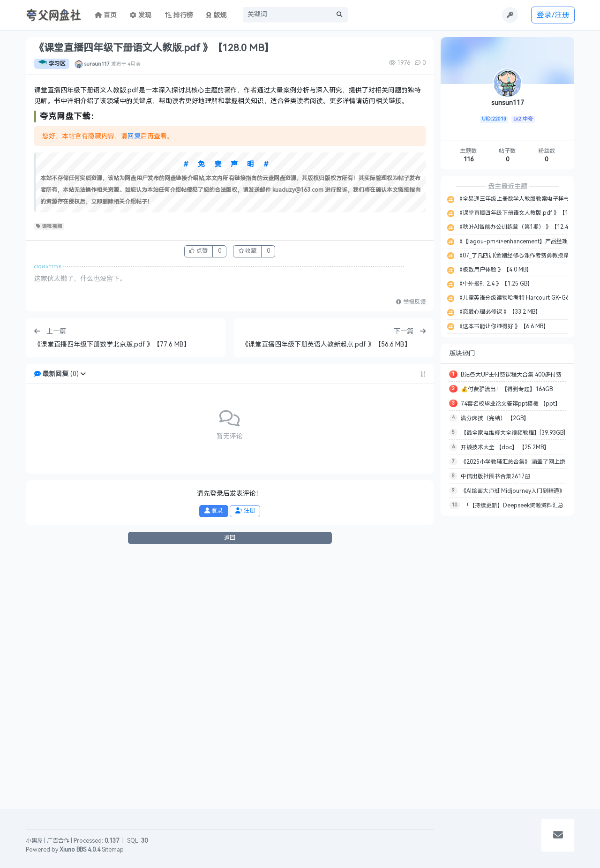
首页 (106, 15)
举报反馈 (411, 554)
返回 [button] (230, 789)
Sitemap (113, 850)
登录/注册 (553, 15)
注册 (245, 762)
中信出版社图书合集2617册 (495, 476)
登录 (214, 762)
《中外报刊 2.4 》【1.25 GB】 (494, 284)
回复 (134, 388)
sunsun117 (97, 64)
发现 (141, 15)
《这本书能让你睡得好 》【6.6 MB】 (502, 326)
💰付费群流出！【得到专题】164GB (507, 389)
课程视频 (49, 478)
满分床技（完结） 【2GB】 (495, 418)
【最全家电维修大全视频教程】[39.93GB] (513, 433)
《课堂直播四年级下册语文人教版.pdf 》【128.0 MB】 (525, 213)
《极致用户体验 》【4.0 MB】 (494, 270)
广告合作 (58, 841)
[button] (83, 625)
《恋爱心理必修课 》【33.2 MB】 (498, 312)
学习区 (52, 64)
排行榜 (179, 15)
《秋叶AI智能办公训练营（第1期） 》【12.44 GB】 (521, 227)
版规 (216, 15)
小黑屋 (34, 841)
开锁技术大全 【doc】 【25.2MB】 (505, 447)
